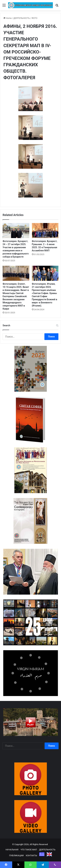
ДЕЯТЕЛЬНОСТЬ (22, 18)
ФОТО (34, 18)
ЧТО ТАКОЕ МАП (29, 850)
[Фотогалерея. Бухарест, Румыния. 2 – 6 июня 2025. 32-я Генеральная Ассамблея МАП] (45, 231)
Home (7, 18)
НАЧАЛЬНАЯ (12, 850)
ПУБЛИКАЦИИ (17, 855)
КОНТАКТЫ (31, 855)
